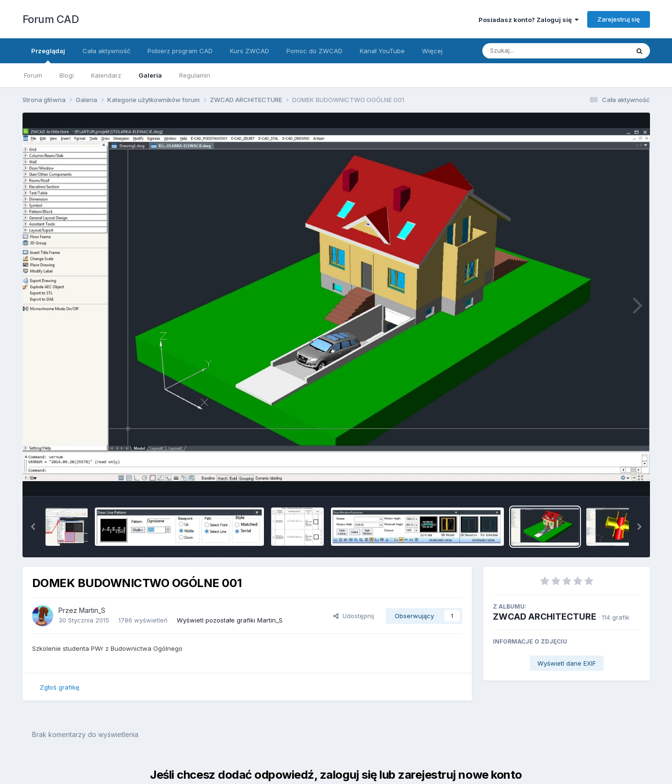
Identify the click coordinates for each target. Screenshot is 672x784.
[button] (33, 527)
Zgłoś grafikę (60, 687)
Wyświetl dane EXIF (567, 663)
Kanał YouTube (382, 51)
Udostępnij (354, 616)
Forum (33, 75)
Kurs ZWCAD (250, 51)
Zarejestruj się (619, 19)
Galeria (150, 75)
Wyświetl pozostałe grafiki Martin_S (230, 620)
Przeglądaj (48, 55)
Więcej (432, 51)
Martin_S (92, 610)
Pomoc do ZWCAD (314, 51)
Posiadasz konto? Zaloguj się (529, 20)
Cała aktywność (106, 51)
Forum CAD (51, 19)
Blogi (67, 75)
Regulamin (195, 75)
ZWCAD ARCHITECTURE (545, 617)
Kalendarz (106, 75)
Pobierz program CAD (180, 51)
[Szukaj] (532, 51)
